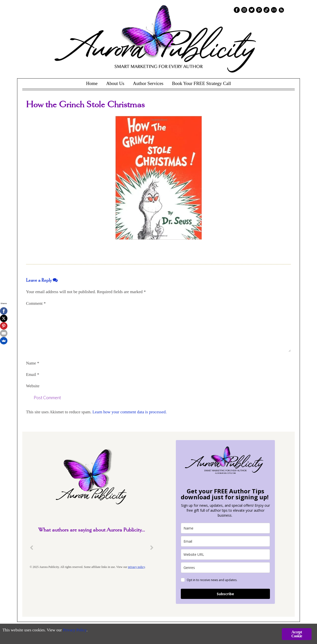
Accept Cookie (297, 634)
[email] (225, 541)
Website (33, 386)
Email (33, 375)
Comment (36, 303)
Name (33, 363)
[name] (225, 528)
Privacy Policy (77, 630)
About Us (115, 83)
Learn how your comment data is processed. (130, 412)
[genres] (225, 568)
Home (92, 83)
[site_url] (225, 554)
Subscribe (225, 594)
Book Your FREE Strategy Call (201, 83)
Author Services (148, 83)
